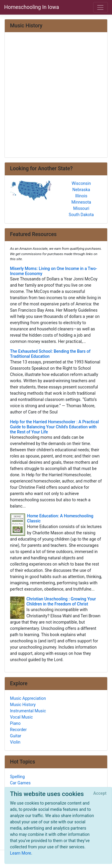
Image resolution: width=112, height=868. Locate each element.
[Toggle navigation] (101, 7)
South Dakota (81, 215)
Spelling (17, 777)
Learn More (21, 853)
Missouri (81, 208)
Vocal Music (22, 717)
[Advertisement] (56, 95)
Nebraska (81, 190)
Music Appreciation (28, 698)
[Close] (100, 794)
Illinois (81, 196)
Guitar (16, 736)
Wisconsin (81, 183)
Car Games (20, 783)
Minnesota (81, 202)
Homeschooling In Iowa (32, 7)
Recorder (19, 730)
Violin (15, 742)
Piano (16, 723)
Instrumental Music (28, 711)
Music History (23, 705)
